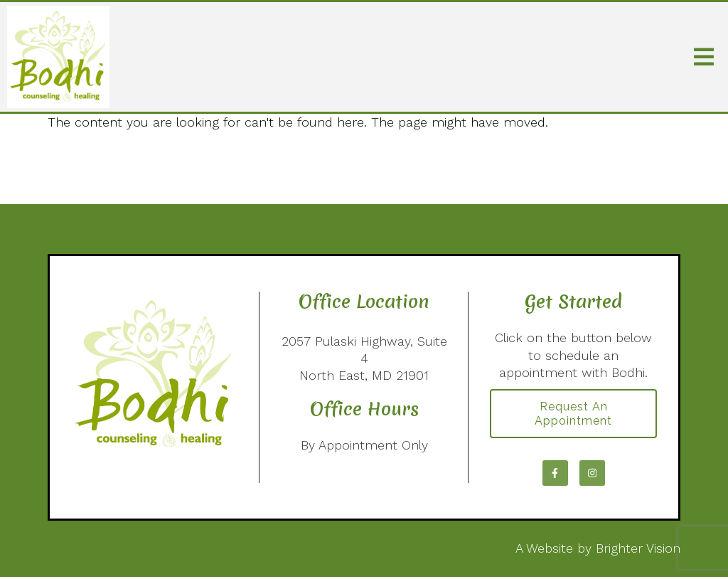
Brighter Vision (638, 550)
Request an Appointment (573, 415)
